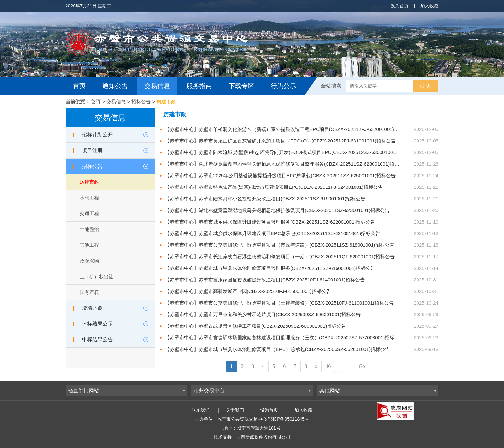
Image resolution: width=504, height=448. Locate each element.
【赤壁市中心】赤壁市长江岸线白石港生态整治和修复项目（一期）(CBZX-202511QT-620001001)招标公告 (280, 256)
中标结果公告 (97, 339)
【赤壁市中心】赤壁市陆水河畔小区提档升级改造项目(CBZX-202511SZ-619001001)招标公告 (265, 199)
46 (328, 366)
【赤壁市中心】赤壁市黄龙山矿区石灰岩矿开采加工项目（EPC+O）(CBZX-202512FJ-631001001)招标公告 (280, 141)
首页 (79, 86)
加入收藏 (429, 6)
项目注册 (92, 150)
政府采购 (89, 261)
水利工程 (89, 198)
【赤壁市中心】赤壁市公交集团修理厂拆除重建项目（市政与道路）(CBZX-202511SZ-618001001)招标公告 (280, 245)
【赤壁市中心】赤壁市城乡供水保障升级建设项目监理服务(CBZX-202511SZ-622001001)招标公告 (270, 222)
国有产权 (89, 292)
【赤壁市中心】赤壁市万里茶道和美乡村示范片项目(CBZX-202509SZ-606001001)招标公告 (263, 314)
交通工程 (89, 213)
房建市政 (166, 101)
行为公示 (283, 86)
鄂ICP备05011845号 (289, 419)
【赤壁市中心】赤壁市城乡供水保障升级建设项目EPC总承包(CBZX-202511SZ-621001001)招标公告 (273, 233)
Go (362, 366)
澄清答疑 (92, 308)
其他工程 (89, 245)
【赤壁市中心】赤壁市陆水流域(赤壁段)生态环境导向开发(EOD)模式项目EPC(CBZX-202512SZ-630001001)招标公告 (291, 152)
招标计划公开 (97, 135)
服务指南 (199, 86)
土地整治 (89, 229)
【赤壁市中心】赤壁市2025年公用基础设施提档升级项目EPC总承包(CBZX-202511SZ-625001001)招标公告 (280, 175)
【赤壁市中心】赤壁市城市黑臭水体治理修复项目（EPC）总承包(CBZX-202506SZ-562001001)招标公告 (277, 349)
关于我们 (235, 410)
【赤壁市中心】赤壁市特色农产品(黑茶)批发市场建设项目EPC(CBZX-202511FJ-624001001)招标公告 (274, 187)
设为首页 (400, 6)
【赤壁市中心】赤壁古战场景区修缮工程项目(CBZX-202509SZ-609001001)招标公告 (256, 326)
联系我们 (201, 410)
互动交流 (87, 103)
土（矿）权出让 (97, 276)
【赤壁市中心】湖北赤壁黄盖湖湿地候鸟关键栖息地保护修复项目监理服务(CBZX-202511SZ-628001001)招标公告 (287, 164)
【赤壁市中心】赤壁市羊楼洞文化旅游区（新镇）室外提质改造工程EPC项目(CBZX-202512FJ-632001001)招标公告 (289, 129)
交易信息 (157, 86)
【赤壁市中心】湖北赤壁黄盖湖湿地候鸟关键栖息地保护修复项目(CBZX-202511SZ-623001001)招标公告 (277, 210)
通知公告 (115, 86)
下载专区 (241, 86)
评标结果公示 (97, 324)
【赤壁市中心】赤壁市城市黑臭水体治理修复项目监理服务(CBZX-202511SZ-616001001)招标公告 (270, 268)
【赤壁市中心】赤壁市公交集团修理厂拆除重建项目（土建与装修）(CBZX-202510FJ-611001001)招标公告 (279, 303)
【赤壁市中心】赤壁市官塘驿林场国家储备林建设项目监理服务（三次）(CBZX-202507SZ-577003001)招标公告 (284, 338)
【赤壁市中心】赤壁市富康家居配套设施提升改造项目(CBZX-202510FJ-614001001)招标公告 (265, 280)
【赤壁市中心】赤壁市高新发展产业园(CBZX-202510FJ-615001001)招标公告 (248, 291)
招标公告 (141, 101)
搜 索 (426, 86)
